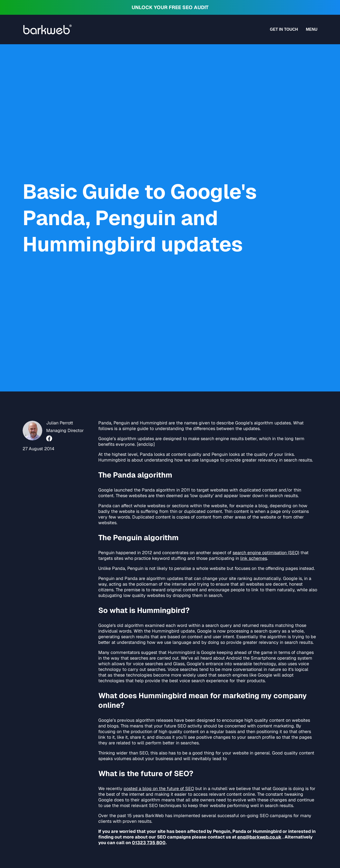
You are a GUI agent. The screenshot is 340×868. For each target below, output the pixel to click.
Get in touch (284, 29)
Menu (312, 29)
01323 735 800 (149, 843)
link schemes (254, 558)
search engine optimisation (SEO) (266, 553)
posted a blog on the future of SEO (159, 788)
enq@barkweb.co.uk (259, 837)
